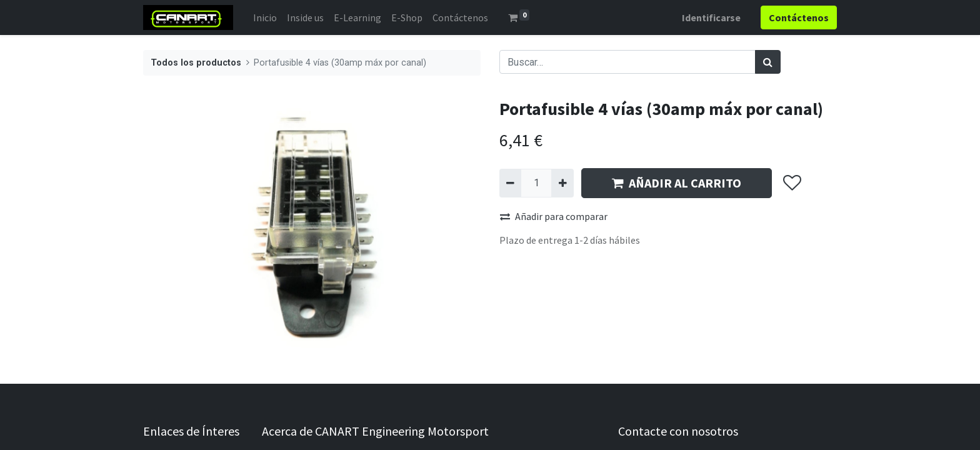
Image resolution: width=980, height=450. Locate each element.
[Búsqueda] (768, 62)
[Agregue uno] (562, 183)
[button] (792, 183)
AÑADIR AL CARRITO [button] (677, 183)
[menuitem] (265, 17)
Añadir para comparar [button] (554, 216)
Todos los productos (196, 63)
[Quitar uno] (510, 183)
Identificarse (711, 17)
